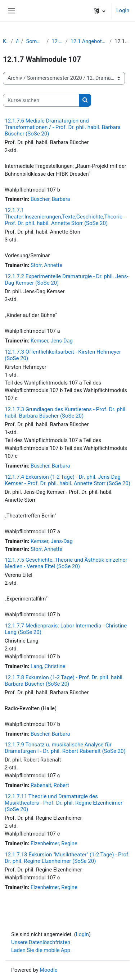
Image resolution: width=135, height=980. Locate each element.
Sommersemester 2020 (35, 41)
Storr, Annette (46, 265)
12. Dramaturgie (57, 41)
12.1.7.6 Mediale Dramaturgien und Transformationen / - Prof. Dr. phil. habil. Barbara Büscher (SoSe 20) (63, 127)
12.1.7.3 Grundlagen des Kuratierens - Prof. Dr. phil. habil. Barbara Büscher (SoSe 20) (66, 413)
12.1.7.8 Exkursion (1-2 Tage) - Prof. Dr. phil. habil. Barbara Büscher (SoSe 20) (64, 681)
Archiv (17, 41)
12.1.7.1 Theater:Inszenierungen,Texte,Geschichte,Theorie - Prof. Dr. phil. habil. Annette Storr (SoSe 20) (65, 217)
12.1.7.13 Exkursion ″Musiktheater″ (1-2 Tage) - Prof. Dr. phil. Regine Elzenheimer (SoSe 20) (67, 858)
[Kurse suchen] (41, 100)
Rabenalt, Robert (50, 785)
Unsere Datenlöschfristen (41, 942)
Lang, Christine (48, 666)
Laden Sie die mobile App (41, 950)
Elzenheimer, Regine (54, 843)
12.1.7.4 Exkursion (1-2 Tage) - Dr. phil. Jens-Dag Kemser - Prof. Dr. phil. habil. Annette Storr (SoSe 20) (67, 480)
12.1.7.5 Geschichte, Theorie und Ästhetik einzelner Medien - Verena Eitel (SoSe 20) (66, 563)
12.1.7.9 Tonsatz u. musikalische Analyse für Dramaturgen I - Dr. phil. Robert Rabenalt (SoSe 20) (65, 748)
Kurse (5, 41)
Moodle (48, 970)
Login (123, 10)
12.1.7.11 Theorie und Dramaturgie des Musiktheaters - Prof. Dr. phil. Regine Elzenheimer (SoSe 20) (64, 803)
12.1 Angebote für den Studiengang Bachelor (89, 41)
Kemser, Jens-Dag (52, 341)
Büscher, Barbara (50, 199)
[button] (100, 11)
